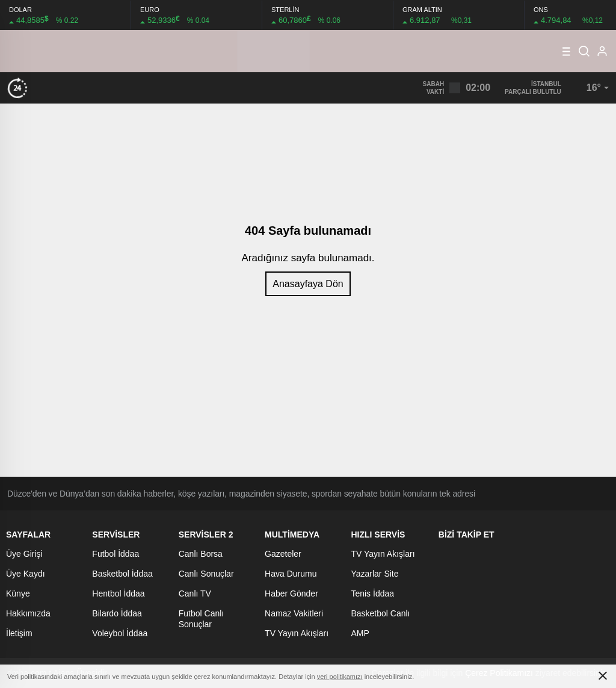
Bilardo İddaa (117, 613)
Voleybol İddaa (120, 633)
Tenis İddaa (372, 593)
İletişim (19, 633)
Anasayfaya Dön (308, 284)
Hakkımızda (28, 613)
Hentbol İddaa (118, 593)
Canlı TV (195, 593)
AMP (360, 633)
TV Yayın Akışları (297, 633)
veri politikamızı (340, 677)
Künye (18, 593)
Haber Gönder (291, 593)
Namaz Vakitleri (294, 613)
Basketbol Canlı (380, 613)
